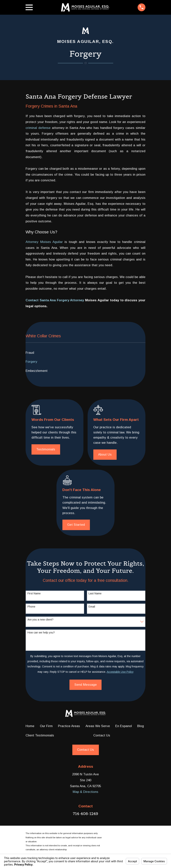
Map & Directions (85, 792)
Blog (141, 726)
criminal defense (38, 128)
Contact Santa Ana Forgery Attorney (55, 300)
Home (30, 726)
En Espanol (124, 726)
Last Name (95, 593)
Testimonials (46, 449)
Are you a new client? (40, 620)
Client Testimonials (40, 735)
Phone (31, 607)
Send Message (86, 685)
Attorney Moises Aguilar (44, 242)
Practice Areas (69, 726)
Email (92, 607)
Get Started (76, 525)
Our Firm (46, 726)
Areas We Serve (98, 726)
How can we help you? (41, 633)
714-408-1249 (85, 814)
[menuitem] (85, 353)
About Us (105, 454)
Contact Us (102, 735)
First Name (34, 593)
